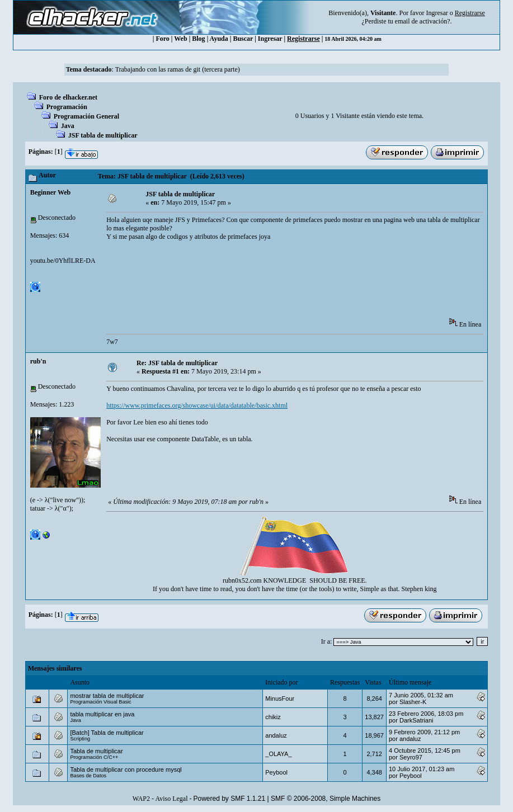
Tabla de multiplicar (96, 751)
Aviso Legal (171, 799)
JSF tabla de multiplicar (103, 135)
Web (180, 39)
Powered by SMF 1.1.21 (229, 799)
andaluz (276, 735)
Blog (198, 39)
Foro (162, 39)
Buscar (243, 39)
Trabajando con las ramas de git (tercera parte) (178, 69)
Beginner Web (51, 192)
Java (68, 126)
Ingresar (437, 13)
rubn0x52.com (242, 580)
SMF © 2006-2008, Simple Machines (326, 799)
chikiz (273, 717)
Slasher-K (413, 702)
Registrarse (303, 39)
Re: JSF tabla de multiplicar (177, 363)
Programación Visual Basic (100, 702)
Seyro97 (411, 757)
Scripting (80, 739)
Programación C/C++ (94, 757)
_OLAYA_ (278, 754)
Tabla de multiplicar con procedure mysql (126, 769)
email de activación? (423, 21)
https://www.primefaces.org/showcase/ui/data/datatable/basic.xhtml (197, 405)
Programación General (86, 116)
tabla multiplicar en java (102, 714)
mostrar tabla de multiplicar (107, 696)
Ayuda (219, 39)
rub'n (38, 361)
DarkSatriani (416, 720)
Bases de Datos (88, 776)
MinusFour (280, 698)
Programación (67, 107)
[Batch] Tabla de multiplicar (107, 733)
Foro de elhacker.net (68, 97)
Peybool (276, 772)
